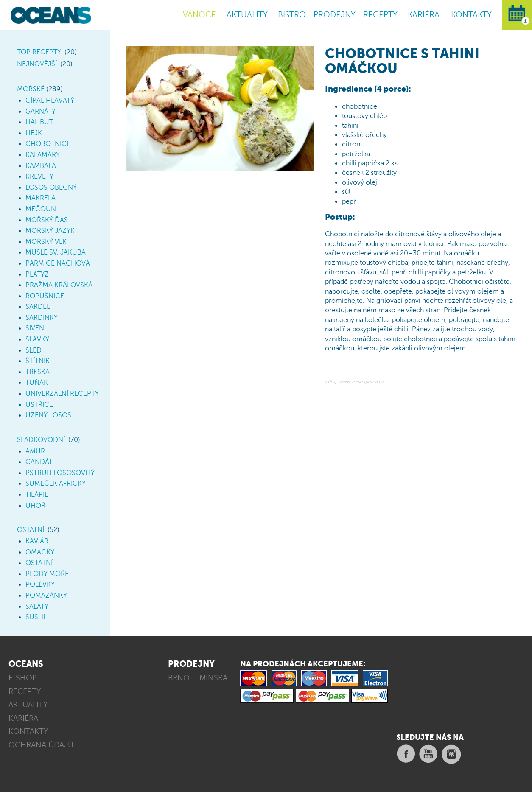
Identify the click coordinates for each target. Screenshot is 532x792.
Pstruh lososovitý (60, 473)
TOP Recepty (39, 52)
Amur (35, 451)
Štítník (38, 361)
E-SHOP (23, 678)
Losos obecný (51, 188)
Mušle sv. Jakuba (56, 252)
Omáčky (40, 552)
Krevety (39, 176)
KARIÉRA (424, 15)
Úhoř (35, 506)
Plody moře (47, 574)
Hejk (34, 133)
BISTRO (292, 15)
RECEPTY (380, 15)
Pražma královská (59, 285)
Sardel (38, 307)
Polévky (40, 585)
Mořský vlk (46, 242)
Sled (34, 350)
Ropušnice (45, 296)
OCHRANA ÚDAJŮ (41, 745)
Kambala (41, 166)
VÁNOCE (199, 15)
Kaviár (37, 541)
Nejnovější (37, 64)
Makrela (41, 198)
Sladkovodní (41, 440)
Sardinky (42, 318)
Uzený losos (48, 415)
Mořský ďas (47, 220)
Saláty (37, 607)
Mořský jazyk (50, 231)
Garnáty (41, 112)
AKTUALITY (247, 15)
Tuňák (37, 383)
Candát (39, 462)
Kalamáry (43, 155)
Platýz (37, 274)
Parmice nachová (58, 263)
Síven (35, 328)
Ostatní (31, 530)
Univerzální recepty (62, 394)
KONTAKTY (471, 15)
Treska (38, 372)
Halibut (39, 122)
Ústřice (39, 405)
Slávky (37, 339)
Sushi (35, 617)
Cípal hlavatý (50, 101)
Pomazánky (46, 596)
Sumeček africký (56, 484)
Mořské (31, 89)
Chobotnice (48, 144)
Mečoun (41, 209)
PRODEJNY (335, 15)
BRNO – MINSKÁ (198, 678)
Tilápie (37, 495)
